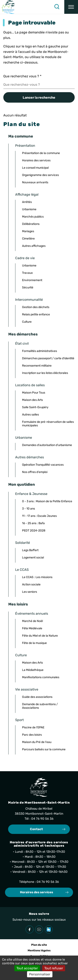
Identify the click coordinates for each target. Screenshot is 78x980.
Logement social (33, 558)
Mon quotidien (22, 484)
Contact (36, 829)
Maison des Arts (32, 400)
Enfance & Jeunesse (31, 494)
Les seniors (30, 592)
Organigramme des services (40, 175)
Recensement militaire (37, 366)
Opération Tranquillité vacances (43, 465)
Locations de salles (30, 385)
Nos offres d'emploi (35, 472)
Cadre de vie (25, 258)
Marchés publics (33, 217)
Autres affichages (34, 246)
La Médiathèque (33, 670)
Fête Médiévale (32, 628)
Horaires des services (36, 160)
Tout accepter (27, 968)
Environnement (32, 280)
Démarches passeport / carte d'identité (48, 358)
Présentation (25, 146)
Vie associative (27, 689)
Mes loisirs (18, 604)
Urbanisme (29, 209)
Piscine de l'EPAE (33, 727)
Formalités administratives (40, 351)
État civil (22, 343)
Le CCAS (22, 570)
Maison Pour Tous (34, 393)
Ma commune (21, 136)
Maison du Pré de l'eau (37, 742)
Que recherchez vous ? (22, 76)
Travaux (27, 273)
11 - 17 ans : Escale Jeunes (39, 516)
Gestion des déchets (36, 307)
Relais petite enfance (36, 314)
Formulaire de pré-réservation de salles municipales (48, 424)
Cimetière (28, 239)
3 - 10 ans (28, 509)
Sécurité (28, 287)
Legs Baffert (30, 550)
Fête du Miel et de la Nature (40, 636)
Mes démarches (23, 334)
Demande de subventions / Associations (40, 706)
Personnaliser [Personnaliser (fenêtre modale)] (40, 974)
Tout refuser (54, 968)
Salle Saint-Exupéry (35, 407)
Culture (27, 322)
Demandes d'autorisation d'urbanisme (47, 445)
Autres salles (30, 415)
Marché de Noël (32, 621)
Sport (19, 720)
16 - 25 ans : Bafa (33, 523)
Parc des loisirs (32, 735)
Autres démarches (30, 457)
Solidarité (23, 543)
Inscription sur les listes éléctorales (45, 373)
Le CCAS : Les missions (37, 577)
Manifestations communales (41, 677)
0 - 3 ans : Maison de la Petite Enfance (47, 501)
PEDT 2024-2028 (34, 531)
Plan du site (39, 945)
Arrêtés (27, 202)
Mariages (28, 231)
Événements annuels (32, 614)
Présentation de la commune (41, 153)
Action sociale (31, 584)
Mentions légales (39, 950)
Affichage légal (27, 194)
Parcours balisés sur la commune (44, 749)
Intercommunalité (29, 300)
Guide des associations (37, 697)
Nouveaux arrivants (35, 182)
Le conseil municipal (35, 168)
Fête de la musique (34, 643)
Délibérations (31, 224)
